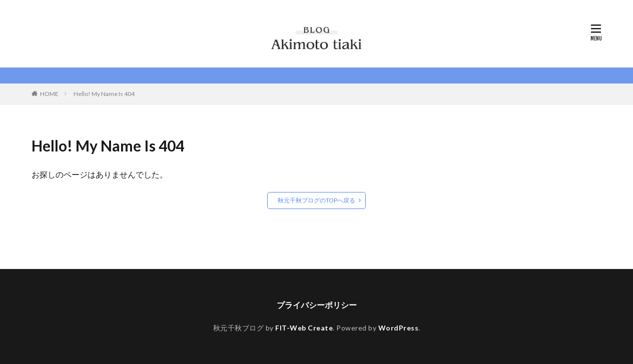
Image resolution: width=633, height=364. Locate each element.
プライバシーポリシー (317, 305)
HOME (49, 94)
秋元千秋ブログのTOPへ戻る (316, 200)
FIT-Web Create (304, 328)
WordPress (399, 328)
